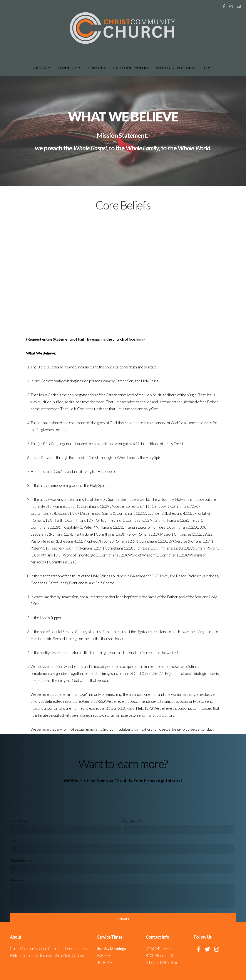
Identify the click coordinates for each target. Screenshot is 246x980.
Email (14, 880)
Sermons (97, 68)
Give (208, 68)
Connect (69, 68)
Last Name (131, 861)
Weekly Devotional (176, 68)
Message (17, 920)
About (42, 68)
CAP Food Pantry (131, 68)
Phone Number (21, 900)
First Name (18, 861)
